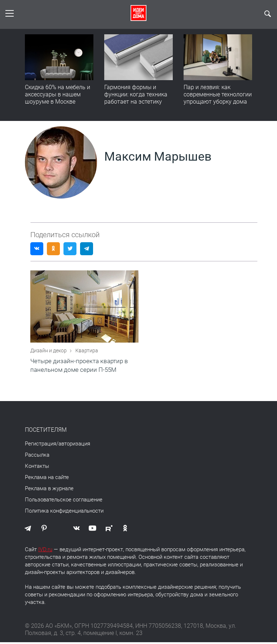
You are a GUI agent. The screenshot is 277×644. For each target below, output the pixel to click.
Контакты (37, 468)
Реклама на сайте (47, 479)
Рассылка (37, 457)
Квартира (87, 352)
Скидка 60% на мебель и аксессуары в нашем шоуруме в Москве (58, 94)
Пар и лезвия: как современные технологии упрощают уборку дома (218, 94)
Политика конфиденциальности (64, 513)
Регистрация (41, 445)
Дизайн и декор (49, 352)
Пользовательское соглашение (64, 501)
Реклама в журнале (49, 490)
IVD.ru (45, 551)
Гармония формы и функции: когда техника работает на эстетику (136, 94)
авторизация (74, 445)
